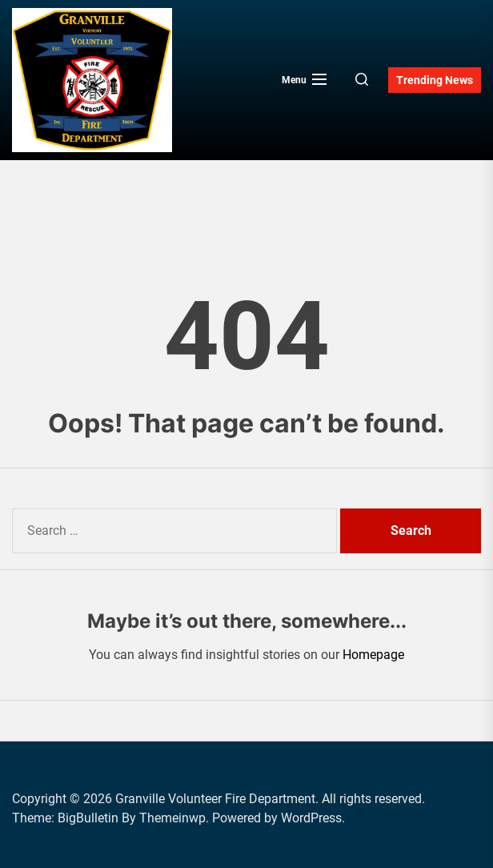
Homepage (373, 655)
